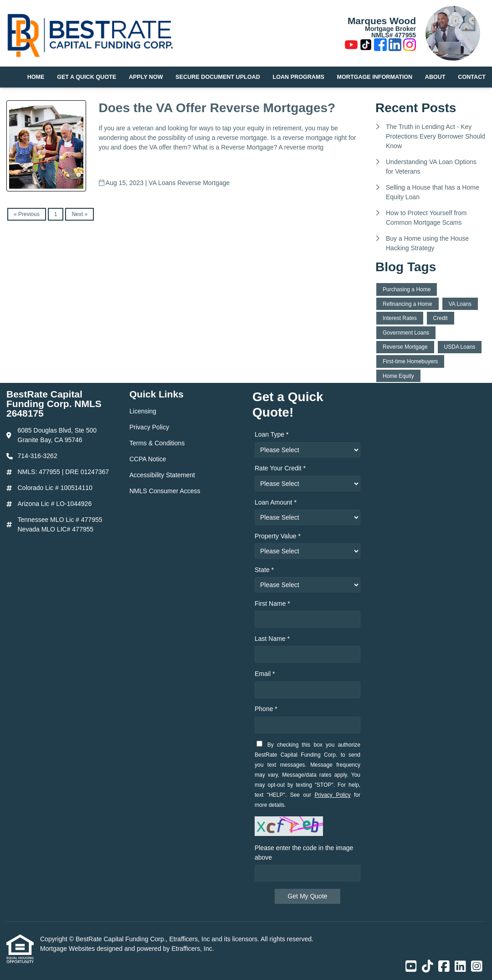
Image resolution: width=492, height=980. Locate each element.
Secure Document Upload (218, 77)
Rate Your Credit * (280, 468)
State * (264, 570)
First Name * (272, 603)
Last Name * (272, 639)
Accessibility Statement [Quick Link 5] (162, 475)
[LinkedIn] (395, 46)
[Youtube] (351, 46)
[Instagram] (410, 46)
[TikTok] (366, 46)
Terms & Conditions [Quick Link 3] (157, 443)
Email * (265, 674)
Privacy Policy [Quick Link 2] (149, 427)
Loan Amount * (276, 502)
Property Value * (278, 536)
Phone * (266, 709)
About (435, 77)
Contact (472, 77)
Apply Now (146, 77)
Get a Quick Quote (87, 77)
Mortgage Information (375, 77)
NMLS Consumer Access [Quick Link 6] (165, 491)
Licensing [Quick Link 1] (143, 411)
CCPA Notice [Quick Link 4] (148, 459)
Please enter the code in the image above (304, 853)
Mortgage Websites (68, 949)
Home (36, 77)
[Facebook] (380, 46)
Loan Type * (272, 434)
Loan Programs (299, 77)
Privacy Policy (333, 795)
